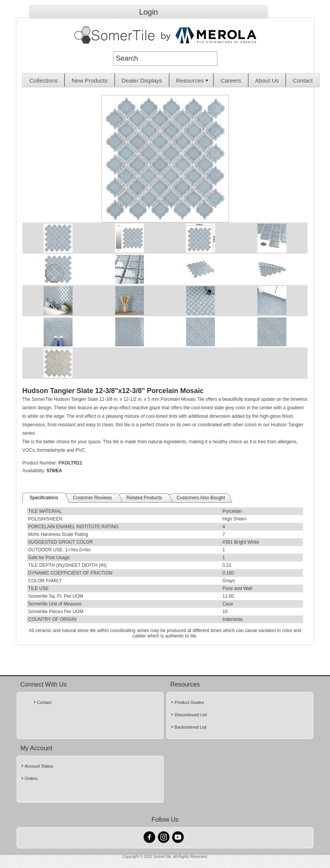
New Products (90, 81)
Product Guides (189, 702)
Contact (303, 81)
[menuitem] (44, 80)
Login (148, 12)
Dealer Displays (142, 81)
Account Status (39, 766)
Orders (31, 778)
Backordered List (190, 727)
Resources (193, 81)
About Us (267, 81)
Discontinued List (191, 715)
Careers (231, 81)
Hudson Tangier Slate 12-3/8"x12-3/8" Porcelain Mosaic (113, 391)
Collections (43, 81)
